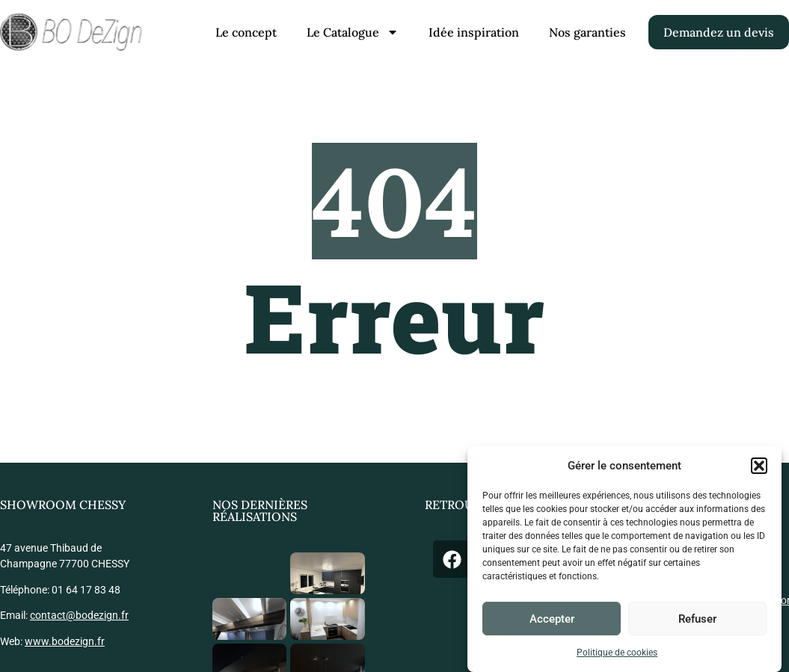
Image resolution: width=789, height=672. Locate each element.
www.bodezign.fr (65, 641)
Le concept (246, 32)
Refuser (697, 619)
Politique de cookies (617, 653)
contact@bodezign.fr (79, 615)
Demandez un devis (719, 32)
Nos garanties (587, 32)
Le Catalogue (353, 32)
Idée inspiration (474, 32)
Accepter (552, 619)
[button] (759, 466)
